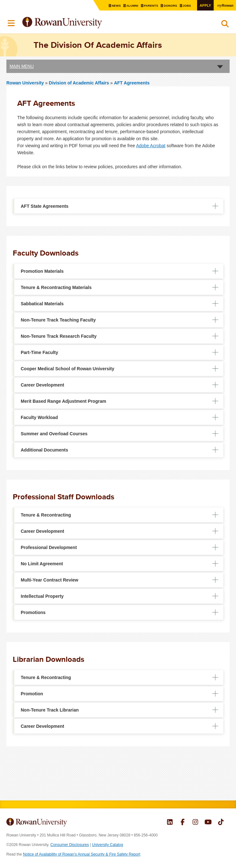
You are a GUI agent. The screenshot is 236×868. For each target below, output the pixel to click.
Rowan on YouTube (208, 823)
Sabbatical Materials (42, 304)
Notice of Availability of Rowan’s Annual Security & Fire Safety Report (82, 854)
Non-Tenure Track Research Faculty (59, 336)
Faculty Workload (39, 417)
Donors (169, 6)
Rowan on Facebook (183, 823)
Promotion (32, 694)
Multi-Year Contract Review (50, 580)
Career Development (42, 385)
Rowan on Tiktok (221, 823)
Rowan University (78, 23)
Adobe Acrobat (151, 146)
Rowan (225, 5)
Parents (148, 6)
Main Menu (22, 66)
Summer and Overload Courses (54, 434)
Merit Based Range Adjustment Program (63, 401)
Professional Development (49, 547)
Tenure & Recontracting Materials (56, 287)
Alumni (129, 6)
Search (225, 25)
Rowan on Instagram (195, 823)
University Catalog (108, 845)
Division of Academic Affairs (80, 83)
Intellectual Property (42, 596)
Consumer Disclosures (70, 845)
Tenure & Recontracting (46, 515)
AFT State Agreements (45, 206)
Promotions (33, 612)
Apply (204, 5)
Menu (11, 23)
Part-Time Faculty (39, 352)
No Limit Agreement (42, 564)
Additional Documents (44, 450)
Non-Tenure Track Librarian (50, 710)
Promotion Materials (42, 271)
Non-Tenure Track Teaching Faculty (58, 320)
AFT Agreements (132, 83)
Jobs (186, 6)
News (112, 6)
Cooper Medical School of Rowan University (67, 369)
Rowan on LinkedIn (170, 823)
